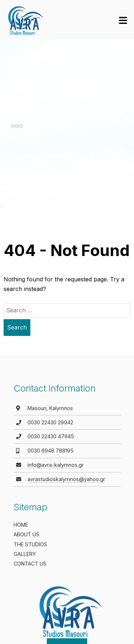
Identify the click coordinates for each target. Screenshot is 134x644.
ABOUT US (26, 534)
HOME (21, 525)
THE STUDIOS (30, 544)
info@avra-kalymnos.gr (56, 465)
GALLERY (25, 554)
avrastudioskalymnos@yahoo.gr (66, 479)
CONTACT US (30, 564)
